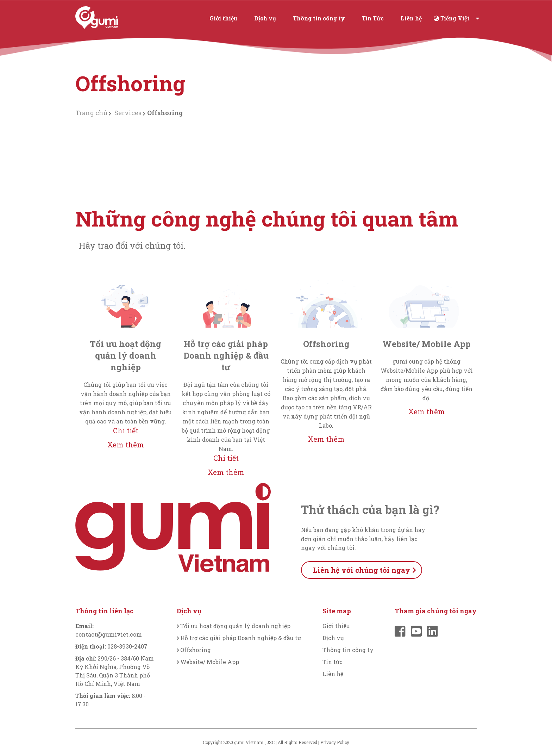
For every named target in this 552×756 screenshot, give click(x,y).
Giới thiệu (223, 18)
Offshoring (196, 650)
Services (128, 113)
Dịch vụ (265, 18)
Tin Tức (373, 18)
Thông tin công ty (319, 18)
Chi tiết (126, 430)
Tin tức (333, 662)
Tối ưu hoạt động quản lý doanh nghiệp (235, 626)
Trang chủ (91, 113)
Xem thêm (126, 445)
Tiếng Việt (455, 18)
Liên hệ (411, 18)
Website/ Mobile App (210, 662)
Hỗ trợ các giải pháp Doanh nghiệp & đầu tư (241, 638)
